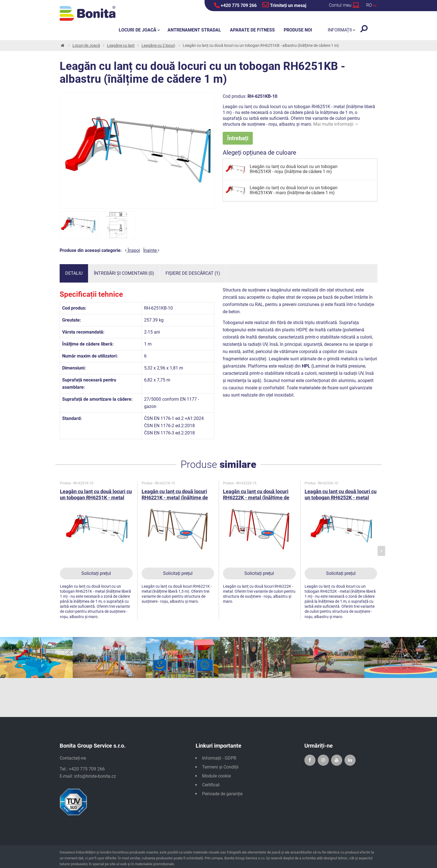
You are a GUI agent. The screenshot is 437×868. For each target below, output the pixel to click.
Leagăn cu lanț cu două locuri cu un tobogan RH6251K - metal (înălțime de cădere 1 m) (96, 498)
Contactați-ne (73, 758)
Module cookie (216, 776)
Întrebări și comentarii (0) (124, 273)
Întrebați (238, 138)
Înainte (151, 250)
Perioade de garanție (222, 794)
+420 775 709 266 (235, 5)
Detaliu (74, 273)
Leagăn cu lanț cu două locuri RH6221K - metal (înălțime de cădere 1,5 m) (175, 498)
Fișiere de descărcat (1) (193, 273)
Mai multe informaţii (336, 124)
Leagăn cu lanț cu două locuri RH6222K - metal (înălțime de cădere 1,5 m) (256, 498)
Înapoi (132, 250)
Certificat (211, 785)
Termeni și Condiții (220, 767)
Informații (340, 30)
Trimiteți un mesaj (284, 5)
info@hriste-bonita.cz (95, 776)
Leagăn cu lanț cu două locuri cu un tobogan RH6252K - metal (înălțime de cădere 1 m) (341, 498)
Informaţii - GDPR (219, 758)
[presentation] (381, 551)
